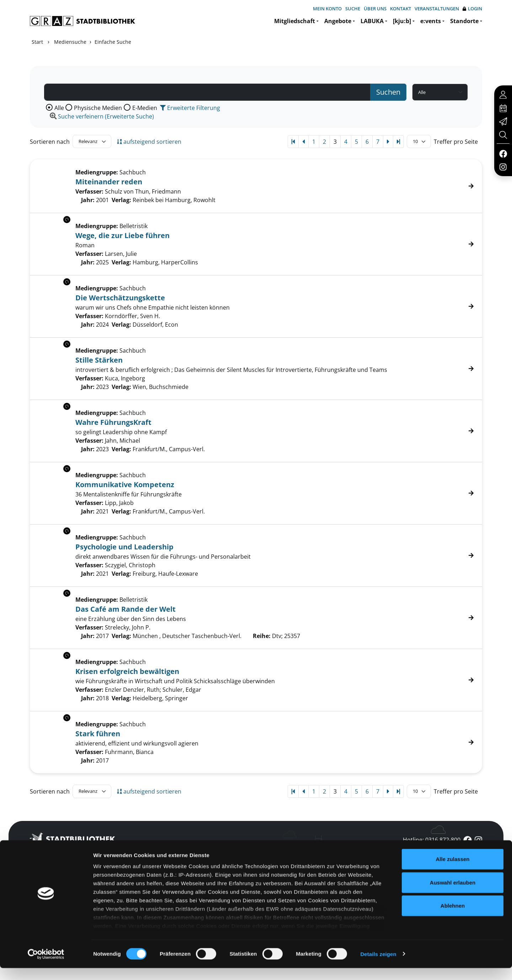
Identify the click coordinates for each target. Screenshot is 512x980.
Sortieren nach (50, 142)
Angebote (338, 21)
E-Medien (145, 108)
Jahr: (88, 200)
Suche (353, 9)
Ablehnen (453, 918)
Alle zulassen (452, 871)
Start (37, 42)
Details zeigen (378, 966)
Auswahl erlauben (453, 894)
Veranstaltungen (437, 9)
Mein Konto (327, 9)
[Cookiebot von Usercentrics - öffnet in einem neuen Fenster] (46, 966)
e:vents (431, 21)
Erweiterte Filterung (190, 108)
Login (472, 9)
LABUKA (372, 21)
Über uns (375, 9)
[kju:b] (402, 21)
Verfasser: (89, 191)
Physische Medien (98, 108)
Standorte (464, 21)
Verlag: (121, 200)
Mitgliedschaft (295, 21)
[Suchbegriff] (207, 92)
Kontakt (401, 9)
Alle (59, 108)
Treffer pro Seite (456, 142)
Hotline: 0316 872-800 (432, 840)
